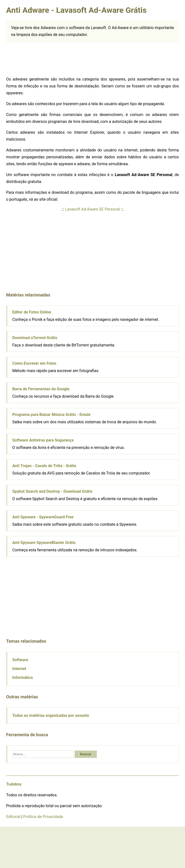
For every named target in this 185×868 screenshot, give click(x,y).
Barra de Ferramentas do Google (41, 389)
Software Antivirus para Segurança (43, 440)
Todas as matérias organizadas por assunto (51, 715)
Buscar (86, 754)
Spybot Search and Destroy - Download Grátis (52, 491)
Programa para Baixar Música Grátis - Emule (51, 415)
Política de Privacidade (43, 817)
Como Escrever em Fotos (34, 363)
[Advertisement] (43, 60)
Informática (22, 678)
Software (20, 660)
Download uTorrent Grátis (35, 338)
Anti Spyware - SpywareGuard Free (43, 517)
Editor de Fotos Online (32, 312)
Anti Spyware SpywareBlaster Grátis (44, 543)
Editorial (13, 817)
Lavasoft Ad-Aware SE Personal (92, 209)
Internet (19, 669)
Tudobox (14, 784)
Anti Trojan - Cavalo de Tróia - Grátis (44, 466)
